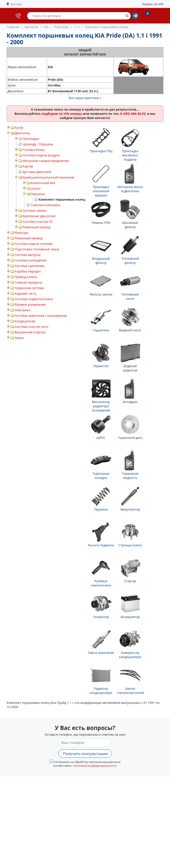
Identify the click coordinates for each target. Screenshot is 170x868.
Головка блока (34, 150)
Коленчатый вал (43, 183)
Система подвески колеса (34, 299)
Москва (16, 4)
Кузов (19, 128)
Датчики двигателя (37, 172)
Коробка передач (28, 271)
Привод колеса (26, 277)
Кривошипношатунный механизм (48, 177)
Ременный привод (37, 227)
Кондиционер (25, 321)
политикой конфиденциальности (95, 766)
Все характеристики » (85, 98)
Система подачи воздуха (41, 155)
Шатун (36, 188)
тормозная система (29, 288)
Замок (19, 338)
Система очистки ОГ (38, 222)
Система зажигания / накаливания (41, 316)
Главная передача (28, 282)
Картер (28, 166)
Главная (13, 27)
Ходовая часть (25, 293)
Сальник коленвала (45, 205)
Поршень (38, 194)
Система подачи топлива (34, 244)
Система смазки (35, 210)
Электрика (22, 310)
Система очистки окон (31, 327)
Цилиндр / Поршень (38, 144)
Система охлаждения (31, 260)
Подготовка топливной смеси (37, 249)
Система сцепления (29, 266)
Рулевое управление (30, 304)
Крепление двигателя (39, 216)
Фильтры (21, 233)
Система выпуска (28, 255)
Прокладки (31, 139)
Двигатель (22, 133)
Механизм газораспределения (46, 161)
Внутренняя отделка (30, 332)
